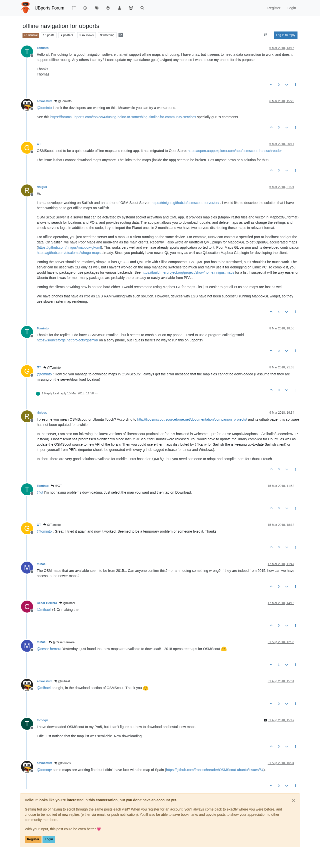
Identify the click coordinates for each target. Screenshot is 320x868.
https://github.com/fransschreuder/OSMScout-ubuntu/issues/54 (215, 770)
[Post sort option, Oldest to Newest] (266, 35)
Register (33, 839)
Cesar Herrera (47, 603)
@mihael (67, 603)
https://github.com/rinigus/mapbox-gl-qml (69, 247)
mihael (42, 564)
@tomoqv (63, 763)
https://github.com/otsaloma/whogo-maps (69, 253)
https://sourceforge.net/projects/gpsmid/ (67, 340)
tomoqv (42, 720)
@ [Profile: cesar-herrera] (49, 649)
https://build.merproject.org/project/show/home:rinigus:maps (188, 272)
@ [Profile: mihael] (44, 610)
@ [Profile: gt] (40, 492)
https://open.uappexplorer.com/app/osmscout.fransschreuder (235, 151)
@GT (56, 486)
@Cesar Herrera (62, 642)
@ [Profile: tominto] (44, 108)
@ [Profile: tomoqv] (44, 770)
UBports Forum (50, 8)
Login (49, 839)
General (31, 35)
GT (39, 144)
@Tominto (63, 101)
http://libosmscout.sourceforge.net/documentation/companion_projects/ (192, 419)
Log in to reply (286, 35)
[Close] (293, 800)
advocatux (44, 101)
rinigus (42, 187)
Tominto (43, 48)
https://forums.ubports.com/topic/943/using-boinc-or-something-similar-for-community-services (123, 117)
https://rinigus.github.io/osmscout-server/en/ (185, 203)
